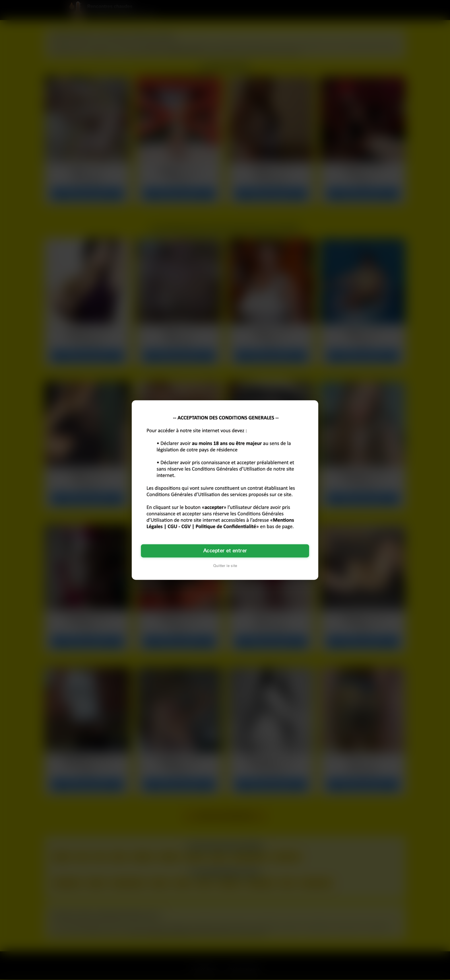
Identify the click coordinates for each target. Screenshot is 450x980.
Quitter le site (225, 566)
